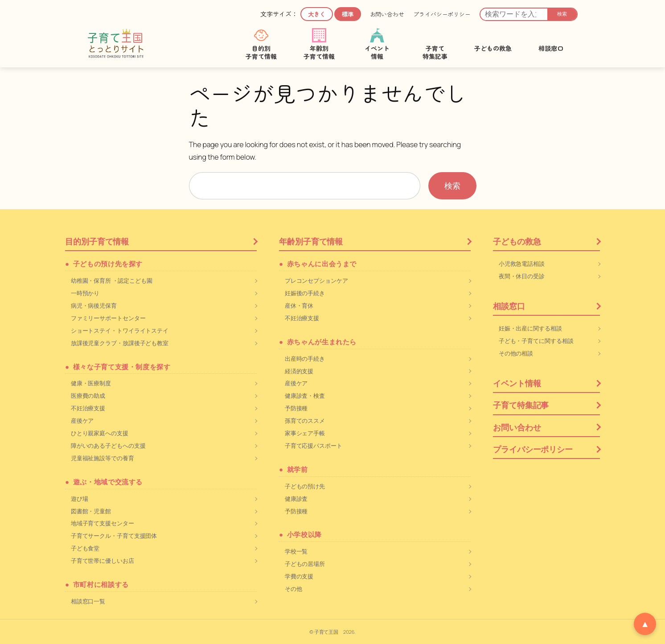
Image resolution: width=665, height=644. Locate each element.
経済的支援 (299, 371)
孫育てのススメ (305, 421)
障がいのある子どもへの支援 (108, 446)
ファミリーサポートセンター (108, 318)
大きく (317, 14)
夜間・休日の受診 (522, 276)
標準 (348, 14)
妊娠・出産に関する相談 (530, 328)
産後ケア (82, 421)
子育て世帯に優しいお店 (103, 561)
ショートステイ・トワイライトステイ (120, 330)
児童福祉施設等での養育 (103, 458)
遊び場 (80, 499)
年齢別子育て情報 (311, 241)
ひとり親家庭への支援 (100, 433)
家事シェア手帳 (305, 433)
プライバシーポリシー (442, 14)
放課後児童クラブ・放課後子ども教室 (120, 343)
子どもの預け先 (305, 486)
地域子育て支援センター (103, 523)
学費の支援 (299, 576)
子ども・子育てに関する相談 (536, 341)
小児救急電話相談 (522, 264)
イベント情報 (517, 383)
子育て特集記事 (521, 405)
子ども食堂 (85, 548)
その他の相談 (516, 353)
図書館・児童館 (91, 511)
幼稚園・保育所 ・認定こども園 (112, 281)
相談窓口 (509, 306)
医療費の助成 (88, 396)
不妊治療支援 (88, 408)
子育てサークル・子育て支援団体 (114, 536)
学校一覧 (296, 551)
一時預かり (85, 293)
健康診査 (296, 499)
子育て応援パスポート (314, 446)
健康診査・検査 (305, 396)
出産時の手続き (305, 359)
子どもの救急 (517, 241)
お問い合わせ (387, 14)
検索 (562, 14)
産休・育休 (299, 305)
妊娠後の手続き (305, 293)
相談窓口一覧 (88, 601)
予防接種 (296, 408)
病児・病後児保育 (94, 305)
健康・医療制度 (91, 383)
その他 (294, 589)
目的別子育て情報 (97, 241)
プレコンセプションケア (316, 281)
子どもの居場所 (305, 564)
